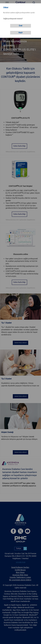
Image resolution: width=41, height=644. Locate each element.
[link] (21, 26)
